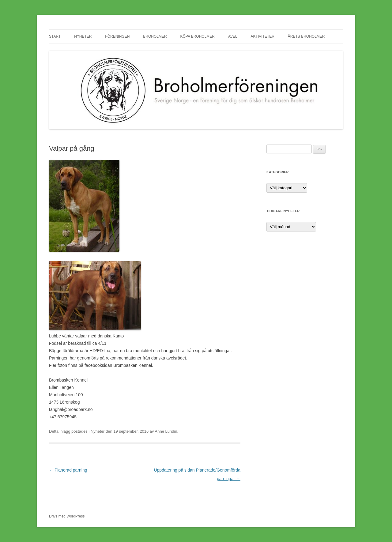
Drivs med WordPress (67, 516)
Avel (233, 36)
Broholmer (155, 36)
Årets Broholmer (306, 36)
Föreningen (117, 36)
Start (55, 36)
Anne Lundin (166, 431)
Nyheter (83, 36)
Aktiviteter (263, 36)
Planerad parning (68, 470)
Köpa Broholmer (198, 36)
